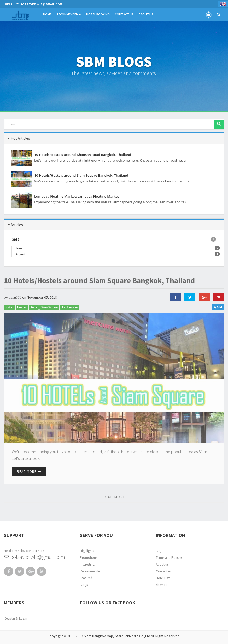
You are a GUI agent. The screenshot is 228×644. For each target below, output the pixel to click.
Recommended (69, 14)
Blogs (84, 585)
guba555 (15, 298)
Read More (29, 472)
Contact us (164, 571)
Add (218, 307)
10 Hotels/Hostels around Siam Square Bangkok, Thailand (99, 277)
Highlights (87, 551)
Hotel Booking (98, 14)
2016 (114, 239)
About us (162, 564)
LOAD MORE (114, 497)
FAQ (159, 551)
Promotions (89, 558)
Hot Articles (20, 138)
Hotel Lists (163, 578)
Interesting (87, 564)
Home (47, 14)
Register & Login (16, 618)
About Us (146, 14)
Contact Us (124, 14)
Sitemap (162, 585)
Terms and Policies (169, 558)
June (21, 248)
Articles (17, 225)
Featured (86, 578)
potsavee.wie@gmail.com (34, 557)
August (22, 254)
